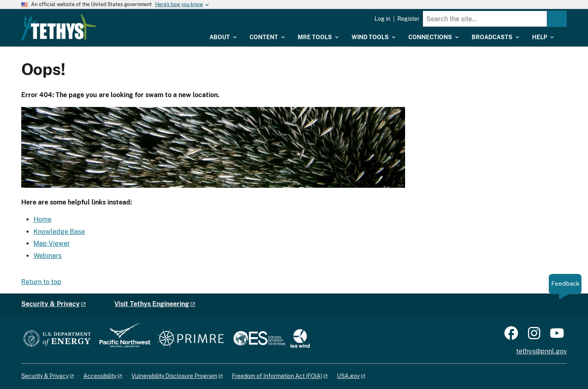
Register (408, 19)
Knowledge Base (59, 232)
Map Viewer (52, 243)
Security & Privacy (50, 304)
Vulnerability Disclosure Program (174, 376)
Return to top (41, 282)
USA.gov (348, 376)
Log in (382, 19)
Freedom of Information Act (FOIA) (277, 376)
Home (42, 219)
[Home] (111, 22)
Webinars (48, 256)
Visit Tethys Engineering (152, 304)
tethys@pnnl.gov (541, 351)
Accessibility (100, 376)
